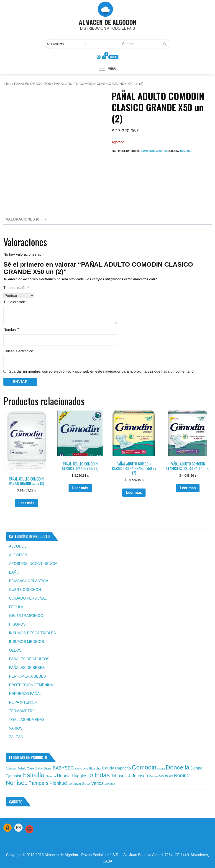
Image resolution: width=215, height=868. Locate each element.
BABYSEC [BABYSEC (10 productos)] (63, 768)
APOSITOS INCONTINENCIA (33, 564)
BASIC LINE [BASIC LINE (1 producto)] (82, 769)
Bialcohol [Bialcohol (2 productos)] (95, 768)
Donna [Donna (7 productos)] (196, 768)
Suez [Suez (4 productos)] (86, 784)
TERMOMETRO (22, 711)
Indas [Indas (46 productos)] (102, 775)
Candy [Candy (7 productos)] (108, 768)
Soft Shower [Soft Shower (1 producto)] (74, 784)
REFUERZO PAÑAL (25, 694)
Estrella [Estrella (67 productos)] (33, 775)
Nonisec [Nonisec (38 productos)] (17, 783)
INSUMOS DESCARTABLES (32, 633)
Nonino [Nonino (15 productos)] (182, 776)
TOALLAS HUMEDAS (27, 720)
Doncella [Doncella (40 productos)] (178, 767)
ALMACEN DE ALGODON (108, 22)
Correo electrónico (19, 351)
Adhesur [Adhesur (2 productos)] (11, 768)
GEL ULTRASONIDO (26, 616)
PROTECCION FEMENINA (31, 685)
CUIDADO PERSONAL (28, 598)
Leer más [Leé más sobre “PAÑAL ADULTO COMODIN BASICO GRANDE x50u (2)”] (26, 503)
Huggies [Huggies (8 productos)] (79, 776)
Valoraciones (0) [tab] (23, 219)
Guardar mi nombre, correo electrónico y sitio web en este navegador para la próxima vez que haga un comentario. (102, 372)
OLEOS (15, 650)
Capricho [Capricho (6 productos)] (123, 768)
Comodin (186, 151)
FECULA (16, 607)
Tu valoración (15, 302)
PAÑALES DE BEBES (27, 668)
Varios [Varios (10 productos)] (97, 783)
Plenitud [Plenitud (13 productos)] (58, 783)
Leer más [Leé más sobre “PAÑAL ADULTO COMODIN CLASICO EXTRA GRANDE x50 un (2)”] (134, 492)
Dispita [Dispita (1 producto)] (161, 769)
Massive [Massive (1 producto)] (153, 776)
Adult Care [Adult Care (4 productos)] (26, 768)
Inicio (7, 84)
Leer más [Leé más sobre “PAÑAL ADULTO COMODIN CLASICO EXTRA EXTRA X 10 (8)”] (188, 488)
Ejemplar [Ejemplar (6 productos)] (14, 776)
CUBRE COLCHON (25, 590)
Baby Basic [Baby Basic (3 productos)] (44, 768)
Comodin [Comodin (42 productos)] (144, 767)
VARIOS (16, 728)
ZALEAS (16, 737)
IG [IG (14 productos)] (91, 776)
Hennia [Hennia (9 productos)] (64, 776)
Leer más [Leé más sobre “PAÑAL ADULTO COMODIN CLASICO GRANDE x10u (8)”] (80, 488)
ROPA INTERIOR (23, 702)
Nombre (11, 329)
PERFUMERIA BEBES (27, 676)
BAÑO (14, 572)
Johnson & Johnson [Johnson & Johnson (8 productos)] (129, 776)
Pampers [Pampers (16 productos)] (38, 783)
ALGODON (18, 555)
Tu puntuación (16, 288)
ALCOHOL (18, 546)
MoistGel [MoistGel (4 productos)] (166, 776)
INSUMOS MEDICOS (26, 642)
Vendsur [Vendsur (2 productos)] (110, 784)
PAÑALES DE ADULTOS (33, 84)
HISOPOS (17, 624)
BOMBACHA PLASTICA (29, 581)
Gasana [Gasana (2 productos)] (51, 776)
